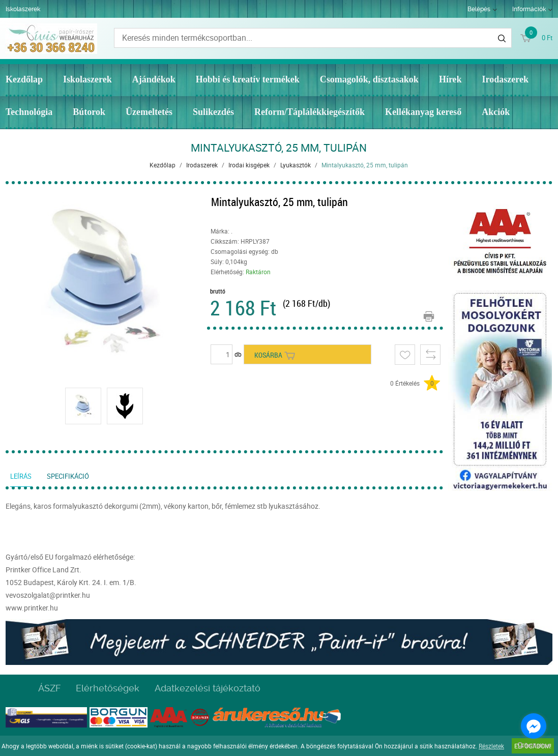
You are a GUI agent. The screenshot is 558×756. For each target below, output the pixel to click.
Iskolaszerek (23, 9)
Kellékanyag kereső (423, 112)
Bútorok (89, 112)
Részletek (491, 746)
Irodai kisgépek (249, 165)
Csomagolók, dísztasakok (369, 79)
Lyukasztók (296, 165)
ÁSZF (49, 688)
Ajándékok (154, 79)
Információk (529, 9)
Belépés (479, 9)
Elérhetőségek (108, 688)
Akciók (496, 112)
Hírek (450, 79)
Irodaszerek (505, 79)
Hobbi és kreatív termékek (248, 79)
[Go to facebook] (534, 726)
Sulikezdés (213, 112)
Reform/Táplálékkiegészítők (310, 112)
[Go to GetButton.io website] (534, 746)
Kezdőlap (24, 79)
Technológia (29, 112)
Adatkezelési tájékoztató (208, 688)
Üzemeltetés (149, 112)
